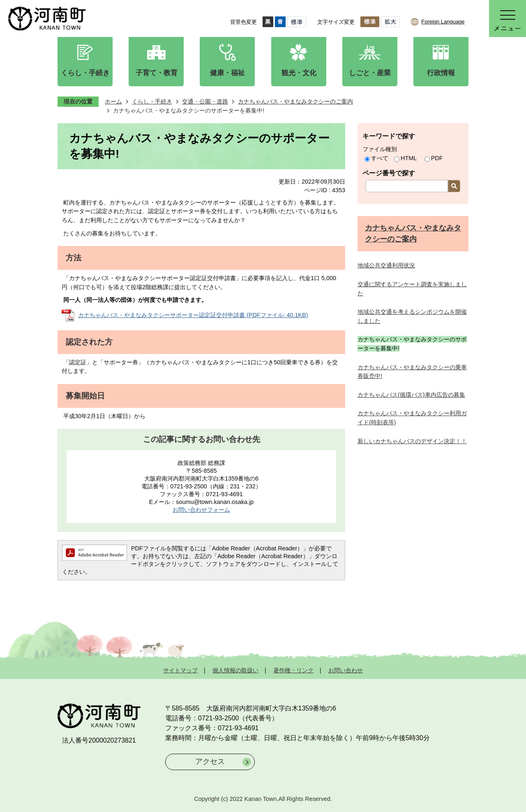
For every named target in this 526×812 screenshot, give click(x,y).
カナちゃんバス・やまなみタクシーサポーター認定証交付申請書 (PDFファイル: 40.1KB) (193, 315)
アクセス (210, 761)
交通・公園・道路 (205, 101)
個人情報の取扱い (235, 670)
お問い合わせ (346, 670)
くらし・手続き (152, 101)
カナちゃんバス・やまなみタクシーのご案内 (295, 101)
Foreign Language (443, 22)
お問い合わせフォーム (201, 510)
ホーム (113, 101)
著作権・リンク (293, 670)
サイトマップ (180, 670)
